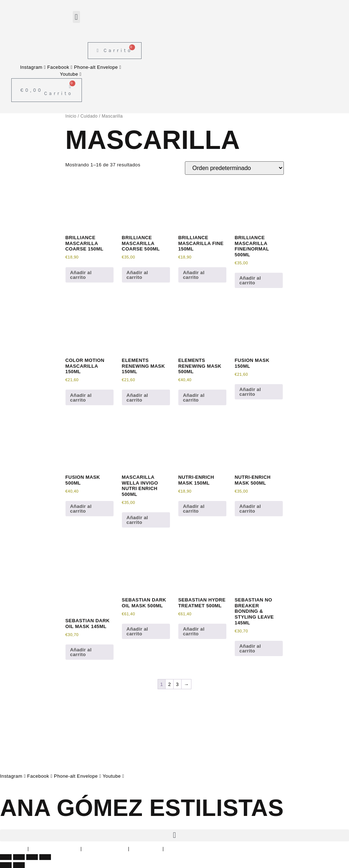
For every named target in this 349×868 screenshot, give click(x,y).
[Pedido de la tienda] (234, 168)
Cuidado (89, 116)
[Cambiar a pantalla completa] (19, 857)
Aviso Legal (13, 849)
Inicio (71, 116)
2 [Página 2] (170, 684)
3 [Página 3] (178, 684)
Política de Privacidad (55, 849)
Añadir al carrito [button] (81, 275)
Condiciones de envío (189, 849)
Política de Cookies (105, 849)
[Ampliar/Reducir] (6, 857)
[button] (76, 17)
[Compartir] (32, 857)
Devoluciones (146, 849)
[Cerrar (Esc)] (45, 857)
